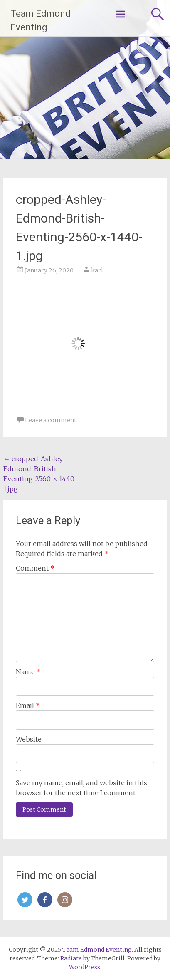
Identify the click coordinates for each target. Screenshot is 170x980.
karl (97, 270)
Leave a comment (51, 420)
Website (29, 739)
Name (28, 672)
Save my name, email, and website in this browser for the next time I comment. (81, 788)
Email (28, 705)
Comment (35, 568)
